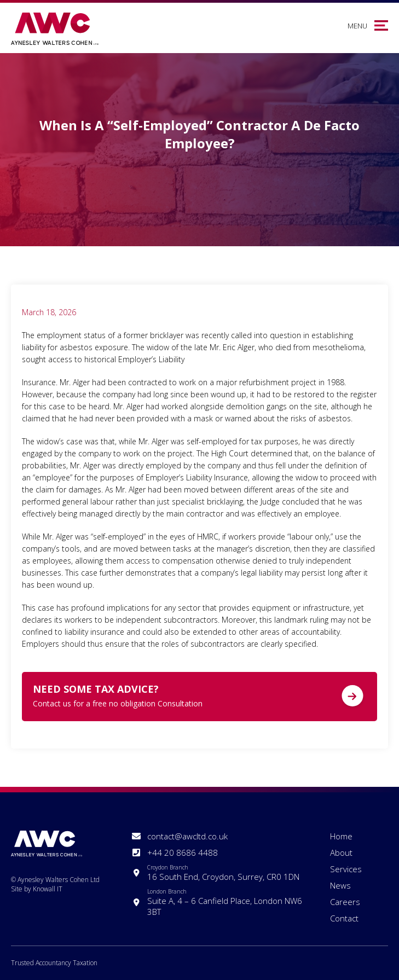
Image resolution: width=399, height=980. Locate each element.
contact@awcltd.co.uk (187, 836)
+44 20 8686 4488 (183, 853)
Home (341, 836)
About (341, 853)
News (340, 885)
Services (346, 869)
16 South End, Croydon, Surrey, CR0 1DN (223, 873)
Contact (344, 918)
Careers (345, 902)
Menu (357, 26)
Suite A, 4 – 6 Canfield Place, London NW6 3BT (225, 902)
